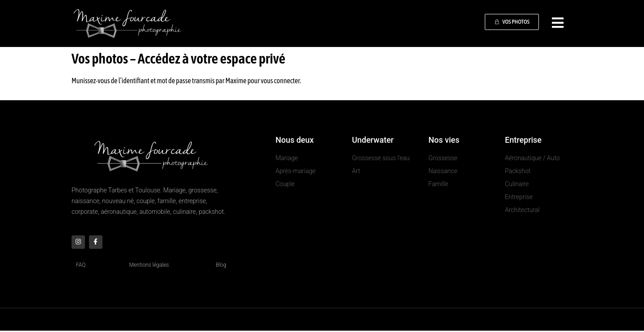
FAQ (81, 266)
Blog (221, 266)
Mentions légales (149, 266)
